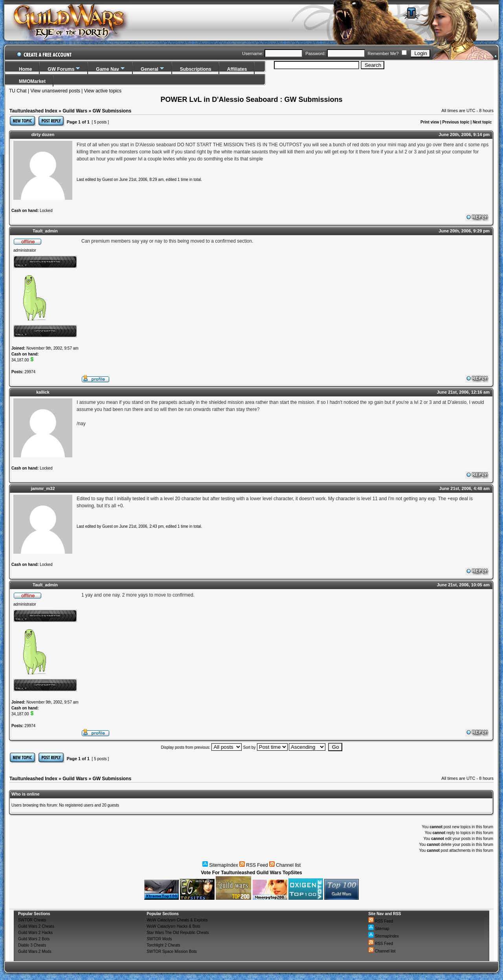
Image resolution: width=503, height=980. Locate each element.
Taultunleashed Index (33, 111)
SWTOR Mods (159, 939)
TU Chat (18, 91)
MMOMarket (32, 81)
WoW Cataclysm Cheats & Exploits (177, 920)
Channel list (285, 865)
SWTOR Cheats (32, 920)
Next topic (482, 122)
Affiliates (237, 69)
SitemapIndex (220, 865)
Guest (107, 180)
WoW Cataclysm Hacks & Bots (173, 926)
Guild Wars (75, 111)
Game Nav (107, 69)
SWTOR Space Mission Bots (172, 951)
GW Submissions (112, 111)
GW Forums (61, 69)
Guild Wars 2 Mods (35, 951)
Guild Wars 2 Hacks (35, 933)
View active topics (103, 91)
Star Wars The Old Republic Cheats (178, 933)
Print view (430, 122)
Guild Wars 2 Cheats (36, 926)
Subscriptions (196, 69)
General (150, 69)
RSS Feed (254, 865)
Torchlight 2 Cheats (163, 945)
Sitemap (379, 929)
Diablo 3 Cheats (32, 945)
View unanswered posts (55, 91)
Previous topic (456, 122)
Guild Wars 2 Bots (34, 939)
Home (25, 69)
